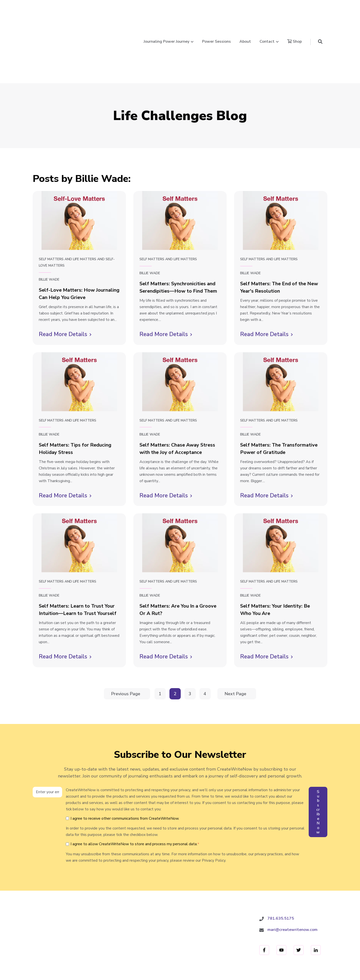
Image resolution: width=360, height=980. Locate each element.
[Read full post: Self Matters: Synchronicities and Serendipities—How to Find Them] (180, 169)
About (245, 16)
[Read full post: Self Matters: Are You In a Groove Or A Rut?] (180, 491)
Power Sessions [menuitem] (99, 943)
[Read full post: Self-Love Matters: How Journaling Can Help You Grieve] (79, 169)
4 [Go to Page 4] (206, 644)
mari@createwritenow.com (292, 878)
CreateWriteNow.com (53, 889)
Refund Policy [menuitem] (315, 943)
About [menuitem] (129, 943)
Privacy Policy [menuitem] (235, 943)
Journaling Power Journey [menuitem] (54, 943)
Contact (267, 16)
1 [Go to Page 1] (161, 644)
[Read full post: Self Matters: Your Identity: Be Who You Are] (281, 491)
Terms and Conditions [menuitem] (275, 943)
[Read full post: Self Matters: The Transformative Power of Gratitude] (281, 330)
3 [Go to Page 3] (191, 644)
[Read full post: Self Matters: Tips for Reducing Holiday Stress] (79, 330)
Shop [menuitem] (172, 943)
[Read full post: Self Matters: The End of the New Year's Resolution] (281, 169)
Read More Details (65, 283)
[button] (320, 16)
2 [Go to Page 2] (176, 644)
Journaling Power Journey (166, 16)
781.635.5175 (281, 867)
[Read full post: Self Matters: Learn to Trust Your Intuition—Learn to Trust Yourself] (79, 491)
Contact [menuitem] (151, 943)
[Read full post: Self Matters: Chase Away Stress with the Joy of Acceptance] (180, 330)
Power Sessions (216, 16)
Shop (295, 16)
